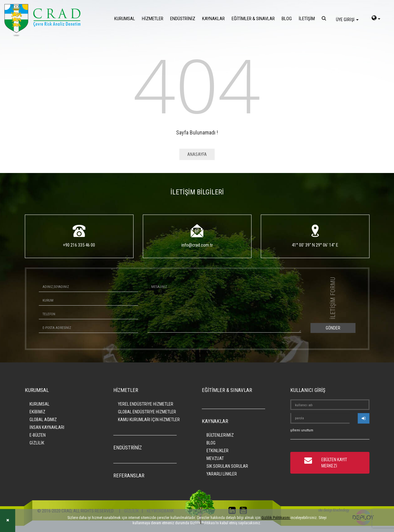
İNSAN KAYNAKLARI (47, 427)
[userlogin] (364, 418)
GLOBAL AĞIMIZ (43, 420)
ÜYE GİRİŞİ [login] (347, 20)
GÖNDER (333, 328)
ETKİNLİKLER (217, 451)
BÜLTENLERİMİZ (220, 435)
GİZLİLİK (37, 443)
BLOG (287, 19)
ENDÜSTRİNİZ (183, 19)
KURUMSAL (125, 19)
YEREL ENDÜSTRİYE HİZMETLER (146, 404)
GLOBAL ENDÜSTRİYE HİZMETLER (147, 412)
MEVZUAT (215, 458)
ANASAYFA (197, 154)
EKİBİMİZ (37, 412)
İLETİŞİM (307, 19)
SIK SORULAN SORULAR (227, 466)
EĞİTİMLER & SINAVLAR (253, 19)
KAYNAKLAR (213, 19)
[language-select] (376, 19)
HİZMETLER (153, 19)
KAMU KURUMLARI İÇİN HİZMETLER (149, 420)
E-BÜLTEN (38, 435)
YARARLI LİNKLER (222, 474)
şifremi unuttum (302, 430)
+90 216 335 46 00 (79, 245)
